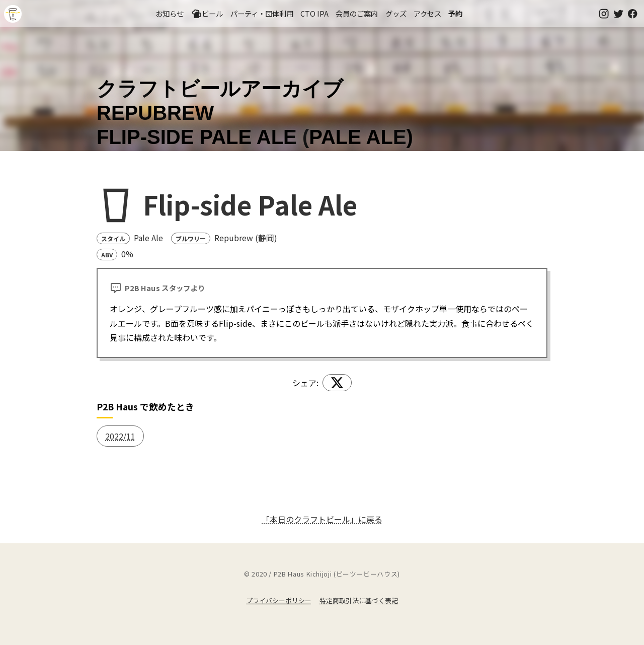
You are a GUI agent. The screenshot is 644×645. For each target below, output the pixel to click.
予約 (455, 13)
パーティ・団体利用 (262, 13)
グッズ (396, 13)
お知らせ (170, 13)
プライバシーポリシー (279, 600)
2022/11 (120, 436)
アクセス (427, 13)
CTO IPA (314, 13)
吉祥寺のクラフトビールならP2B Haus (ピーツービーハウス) (13, 14)
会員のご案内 (357, 13)
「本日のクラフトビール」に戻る (322, 519)
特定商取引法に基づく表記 (359, 600)
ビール (207, 14)
